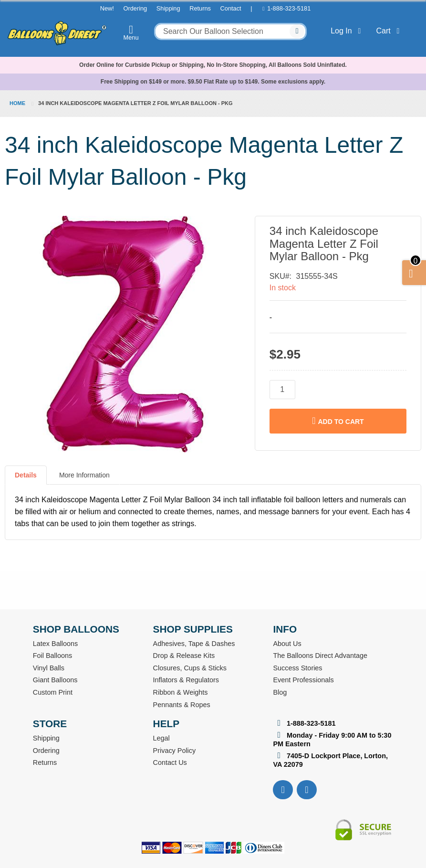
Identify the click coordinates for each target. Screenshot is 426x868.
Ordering (135, 8)
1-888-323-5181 (289, 8)
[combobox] (230, 32)
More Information (84, 475)
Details (26, 475)
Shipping (168, 8)
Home (17, 103)
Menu (131, 32)
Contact (231, 8)
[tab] (26, 479)
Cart (390, 31)
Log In (348, 31)
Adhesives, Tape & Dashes (194, 644)
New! (107, 8)
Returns (200, 8)
